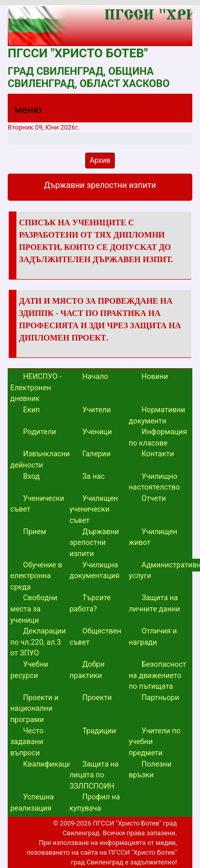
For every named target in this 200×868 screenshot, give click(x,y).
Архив (100, 160)
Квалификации (49, 764)
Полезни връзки (150, 770)
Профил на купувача (95, 803)
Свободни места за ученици (34, 609)
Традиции (99, 731)
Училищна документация (95, 571)
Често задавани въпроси (27, 742)
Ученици (97, 432)
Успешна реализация (32, 803)
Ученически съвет (37, 504)
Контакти (158, 454)
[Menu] (22, 112)
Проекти (97, 698)
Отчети (154, 499)
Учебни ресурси (29, 670)
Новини (155, 377)
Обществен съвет (96, 637)
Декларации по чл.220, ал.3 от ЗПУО (38, 642)
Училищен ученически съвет (94, 510)
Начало (95, 377)
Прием (35, 532)
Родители (39, 432)
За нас (94, 477)
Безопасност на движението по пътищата (157, 675)
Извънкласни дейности (40, 460)
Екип (32, 410)
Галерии (97, 454)
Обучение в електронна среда (36, 576)
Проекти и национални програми (34, 709)
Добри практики (87, 670)
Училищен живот (153, 537)
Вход (31, 477)
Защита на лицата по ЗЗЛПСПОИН (94, 775)
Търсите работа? (90, 604)
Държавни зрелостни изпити (94, 543)
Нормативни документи (157, 416)
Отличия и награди (153, 637)
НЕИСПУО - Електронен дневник (36, 388)
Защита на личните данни (154, 604)
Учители (97, 410)
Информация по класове (158, 438)
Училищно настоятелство (154, 482)
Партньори (160, 698)
